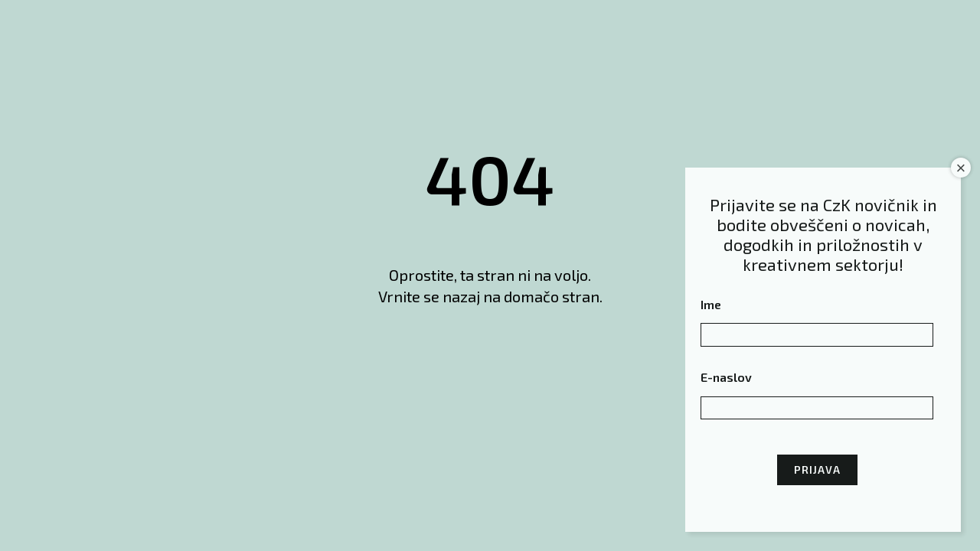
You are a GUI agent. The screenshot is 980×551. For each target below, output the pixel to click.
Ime (711, 304)
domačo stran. (553, 296)
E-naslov (726, 377)
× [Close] (961, 168)
